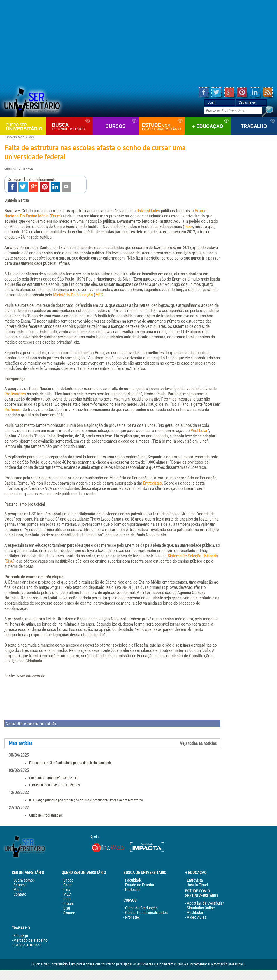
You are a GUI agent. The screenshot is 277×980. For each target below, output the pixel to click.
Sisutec (69, 913)
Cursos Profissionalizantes (146, 913)
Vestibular (199, 431)
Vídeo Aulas (197, 917)
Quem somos (24, 880)
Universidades (148, 211)
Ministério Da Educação (73, 295)
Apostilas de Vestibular (205, 903)
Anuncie (20, 885)
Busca (71, 127)
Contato (20, 894)
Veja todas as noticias (198, 743)
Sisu (9, 561)
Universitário (25, 127)
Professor (13, 410)
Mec (31, 137)
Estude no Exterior (140, 885)
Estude (163, 127)
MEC (99, 295)
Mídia (18, 890)
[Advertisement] (138, 42)
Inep (188, 227)
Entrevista (195, 880)
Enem (56, 216)
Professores (15, 394)
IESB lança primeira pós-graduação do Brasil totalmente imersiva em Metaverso (86, 800)
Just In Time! (197, 885)
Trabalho (254, 126)
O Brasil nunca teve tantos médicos (54, 785)
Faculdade (134, 880)
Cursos (115, 126)
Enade (68, 880)
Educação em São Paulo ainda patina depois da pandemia (70, 763)
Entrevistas (152, 483)
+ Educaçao (208, 126)
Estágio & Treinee (27, 945)
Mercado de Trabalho (30, 940)
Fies (67, 890)
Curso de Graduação (141, 908)
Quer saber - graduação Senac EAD (54, 778)
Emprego (21, 936)
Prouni (69, 904)
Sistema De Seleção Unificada (193, 556)
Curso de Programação (45, 815)
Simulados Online (201, 908)
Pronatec (132, 917)
